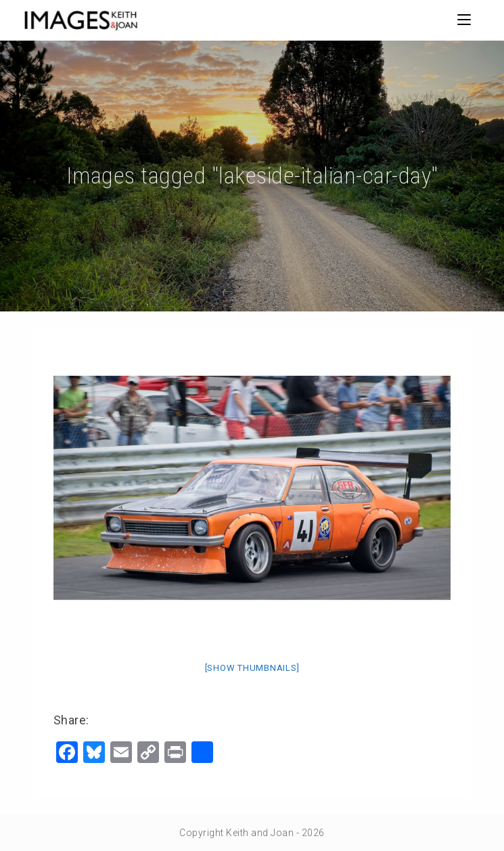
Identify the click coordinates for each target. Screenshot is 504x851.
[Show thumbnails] (252, 668)
